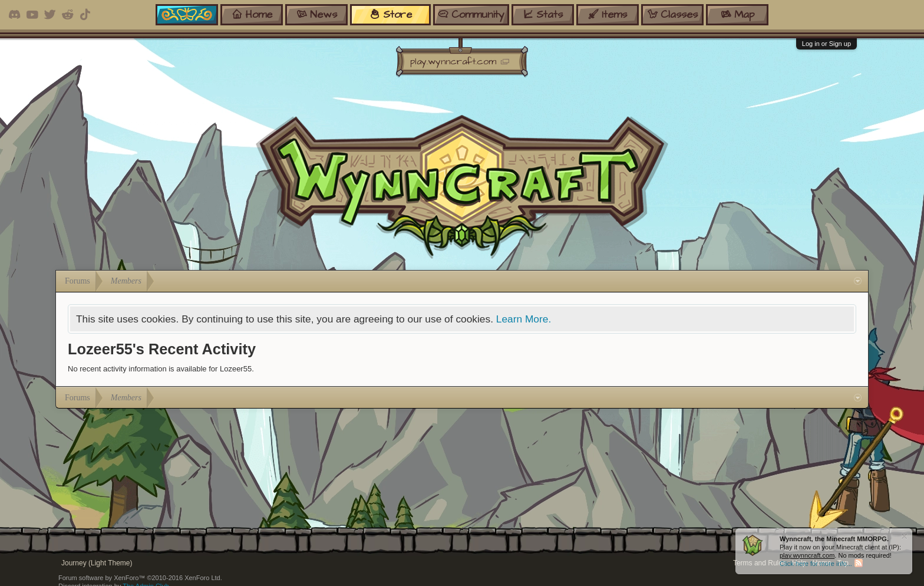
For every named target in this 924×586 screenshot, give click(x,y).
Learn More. (524, 319)
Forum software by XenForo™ (140, 578)
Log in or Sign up (826, 44)
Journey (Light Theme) (97, 563)
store (391, 14)
